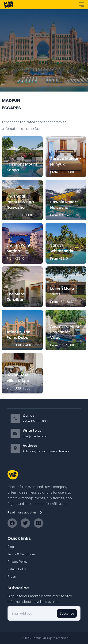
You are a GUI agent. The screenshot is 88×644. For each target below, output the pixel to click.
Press (12, 576)
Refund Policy (17, 569)
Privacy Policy (17, 561)
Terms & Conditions (21, 554)
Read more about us (25, 512)
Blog (11, 547)
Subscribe (67, 613)
